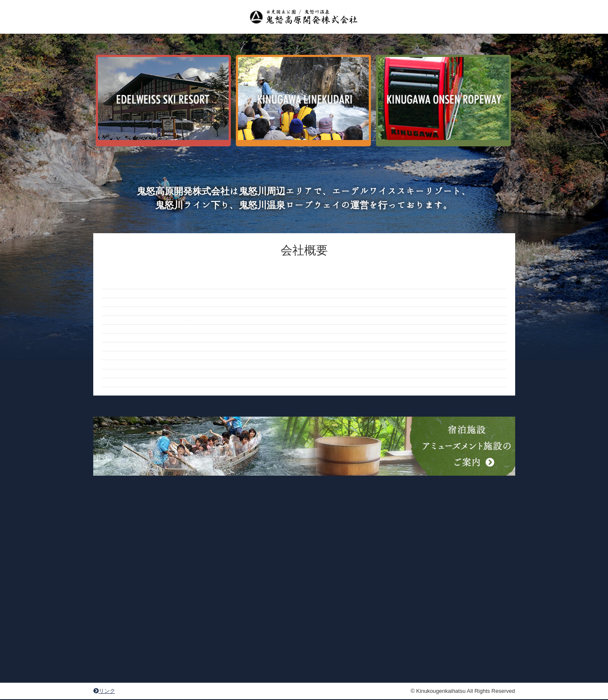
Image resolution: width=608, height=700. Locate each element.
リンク (104, 691)
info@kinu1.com (211, 386)
